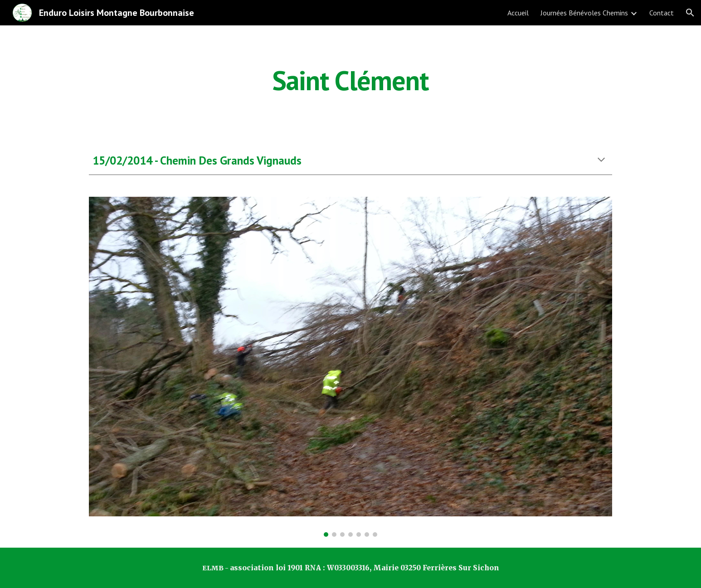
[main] (350, 80)
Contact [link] (662, 13)
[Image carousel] (350, 367)
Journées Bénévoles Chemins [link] (584, 13)
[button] (690, 13)
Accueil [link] (518, 13)
